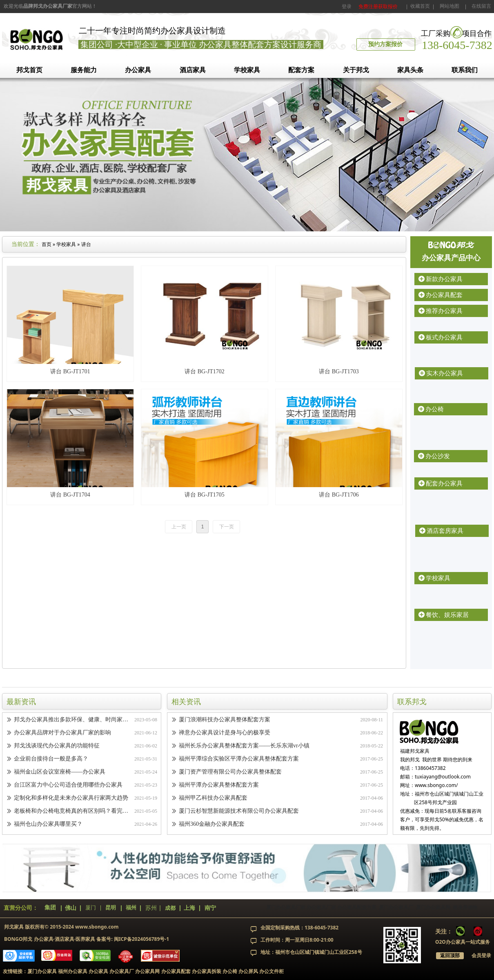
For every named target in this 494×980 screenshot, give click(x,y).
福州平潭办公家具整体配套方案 (219, 786)
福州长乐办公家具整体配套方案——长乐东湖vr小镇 (244, 747)
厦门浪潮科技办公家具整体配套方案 (225, 721)
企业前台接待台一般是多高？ (51, 760)
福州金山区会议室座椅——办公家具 (60, 773)
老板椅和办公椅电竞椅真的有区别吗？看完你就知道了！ (72, 812)
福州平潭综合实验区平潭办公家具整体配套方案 (239, 760)
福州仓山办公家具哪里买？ (48, 825)
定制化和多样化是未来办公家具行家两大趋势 (71, 799)
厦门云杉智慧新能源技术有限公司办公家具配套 (239, 812)
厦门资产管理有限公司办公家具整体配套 (230, 773)
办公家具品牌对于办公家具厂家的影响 (62, 734)
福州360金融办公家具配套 (212, 825)
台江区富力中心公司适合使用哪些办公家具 (68, 786)
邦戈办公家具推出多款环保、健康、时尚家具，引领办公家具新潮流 (72, 721)
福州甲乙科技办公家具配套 (213, 799)
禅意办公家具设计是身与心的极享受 (225, 734)
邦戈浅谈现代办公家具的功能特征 (57, 747)
